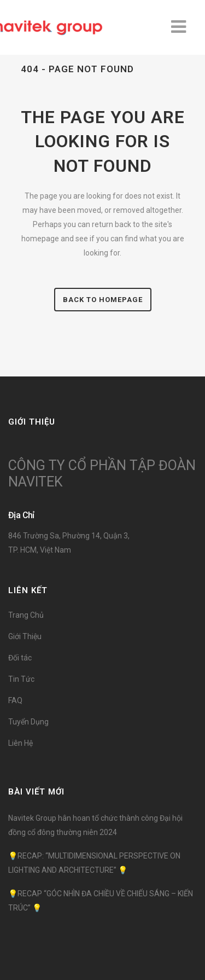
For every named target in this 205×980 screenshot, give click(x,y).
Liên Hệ (20, 743)
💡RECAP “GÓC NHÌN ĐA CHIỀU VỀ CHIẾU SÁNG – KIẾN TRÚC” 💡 (101, 901)
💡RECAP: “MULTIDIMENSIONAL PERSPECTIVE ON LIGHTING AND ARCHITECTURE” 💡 (94, 863)
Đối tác (20, 658)
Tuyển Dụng (28, 722)
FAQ (15, 700)
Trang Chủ (26, 615)
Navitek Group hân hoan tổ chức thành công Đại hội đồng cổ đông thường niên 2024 (95, 825)
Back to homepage (103, 300)
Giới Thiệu (25, 636)
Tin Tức (21, 679)
